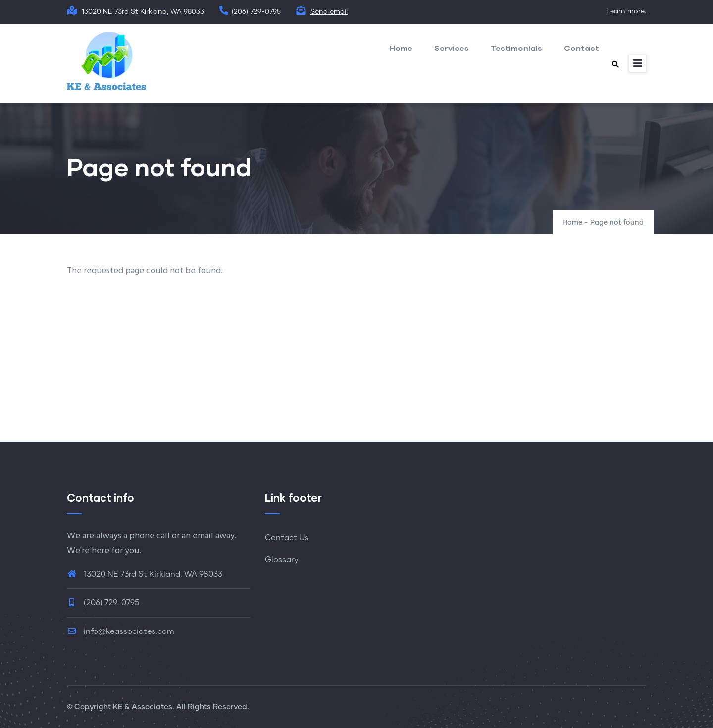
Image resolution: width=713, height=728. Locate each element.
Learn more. (626, 11)
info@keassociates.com (121, 631)
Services (452, 48)
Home (401, 48)
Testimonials (516, 48)
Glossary (282, 560)
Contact (582, 48)
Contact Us (287, 538)
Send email (329, 12)
